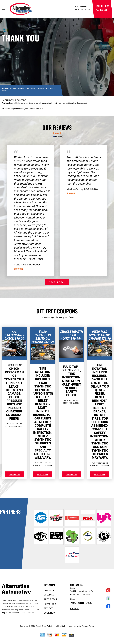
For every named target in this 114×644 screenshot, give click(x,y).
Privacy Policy (88, 626)
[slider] (57, 133)
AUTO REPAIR (51, 599)
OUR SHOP (49, 590)
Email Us (75, 609)
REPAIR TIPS (50, 604)
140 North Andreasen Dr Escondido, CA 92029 (36, 88)
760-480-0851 (102, 10)
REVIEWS (48, 608)
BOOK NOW (50, 613)
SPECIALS (49, 595)
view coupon (14, 474)
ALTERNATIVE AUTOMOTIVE (15, 100)
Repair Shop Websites (45, 626)
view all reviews (57, 282)
